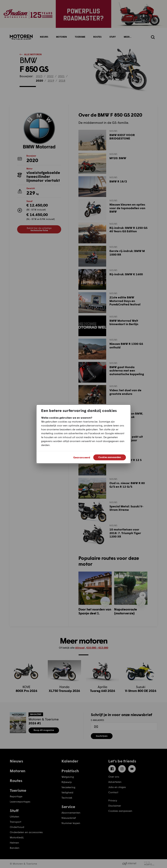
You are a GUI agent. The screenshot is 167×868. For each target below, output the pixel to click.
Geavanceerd (82, 457)
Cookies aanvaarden (110, 457)
